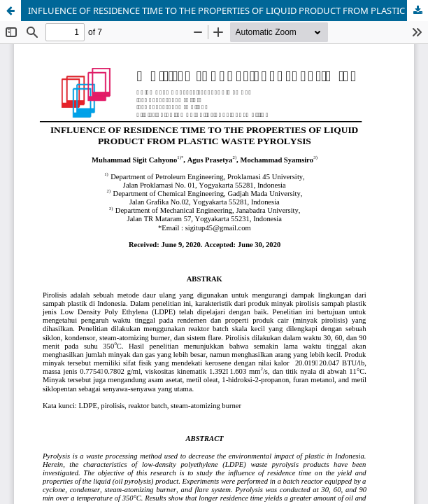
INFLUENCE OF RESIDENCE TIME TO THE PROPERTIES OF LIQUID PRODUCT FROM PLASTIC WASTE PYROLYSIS (228, 10)
